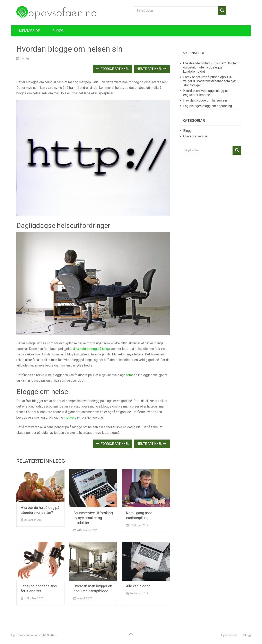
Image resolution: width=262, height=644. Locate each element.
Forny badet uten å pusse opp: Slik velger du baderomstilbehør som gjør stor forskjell (210, 81)
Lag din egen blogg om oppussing (208, 106)
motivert (70, 417)
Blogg (58, 31)
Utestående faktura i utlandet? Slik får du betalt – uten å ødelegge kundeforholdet (210, 67)
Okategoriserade (195, 136)
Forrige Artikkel (113, 69)
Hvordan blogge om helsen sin (205, 100)
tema (130, 375)
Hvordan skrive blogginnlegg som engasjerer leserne (207, 93)
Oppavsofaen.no (22, 635)
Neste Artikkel (151, 69)
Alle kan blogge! (139, 586)
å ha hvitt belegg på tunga (91, 349)
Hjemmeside (29, 31)
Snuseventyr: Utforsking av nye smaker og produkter (93, 518)
